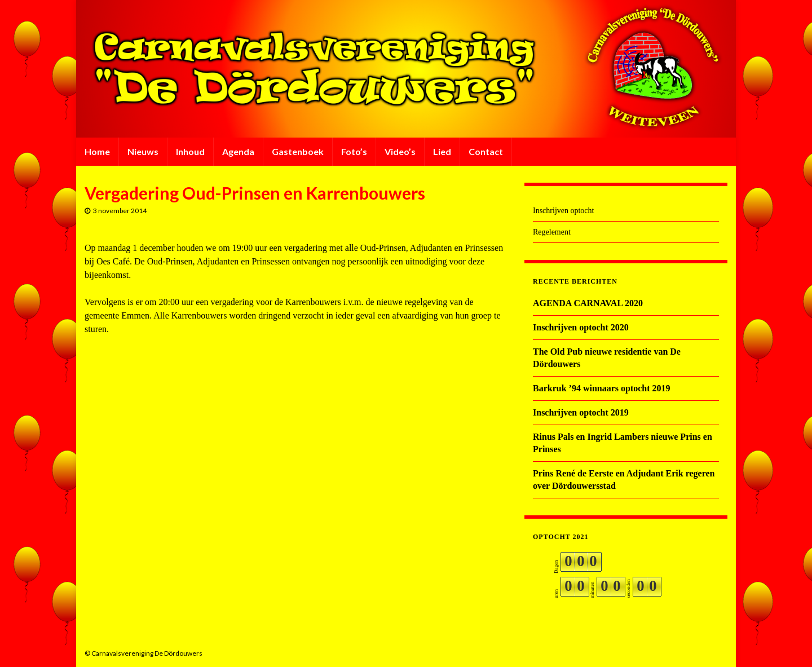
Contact (486, 151)
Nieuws (143, 151)
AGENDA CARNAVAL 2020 (588, 303)
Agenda (238, 151)
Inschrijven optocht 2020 (581, 327)
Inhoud (190, 151)
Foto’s (354, 151)
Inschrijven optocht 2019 (581, 412)
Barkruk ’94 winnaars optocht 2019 (602, 388)
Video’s (400, 151)
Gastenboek (298, 151)
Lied (442, 151)
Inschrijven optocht (563, 211)
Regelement (552, 232)
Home (97, 151)
